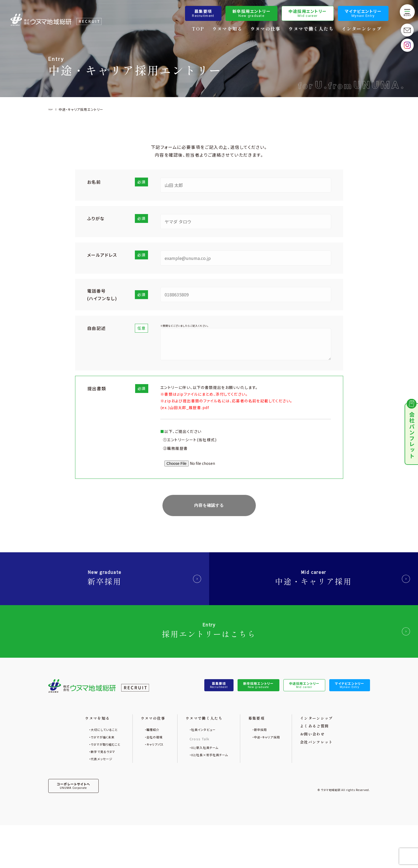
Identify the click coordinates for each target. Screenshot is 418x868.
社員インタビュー (201, 762)
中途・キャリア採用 (314, 585)
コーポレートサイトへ (80, 827)
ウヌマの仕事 (266, 29)
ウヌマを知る (227, 29)
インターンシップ (362, 29)
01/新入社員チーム (204, 781)
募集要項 (203, 14)
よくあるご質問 (330, 758)
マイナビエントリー (363, 14)
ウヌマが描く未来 (86, 771)
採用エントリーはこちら (209, 651)
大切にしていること (88, 762)
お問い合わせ (328, 768)
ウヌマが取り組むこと (90, 780)
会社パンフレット (333, 778)
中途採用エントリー (308, 14)
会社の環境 (146, 771)
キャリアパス (147, 780)
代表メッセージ (85, 798)
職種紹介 (144, 762)
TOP (198, 29)
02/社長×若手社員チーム (210, 790)
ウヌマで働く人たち (311, 29)
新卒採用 (105, 585)
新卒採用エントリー (252, 14)
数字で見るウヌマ (87, 789)
